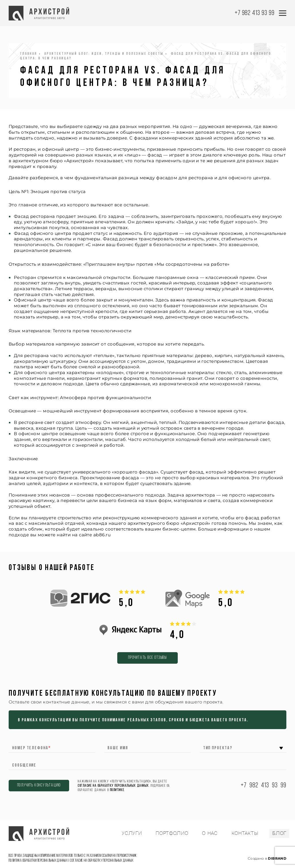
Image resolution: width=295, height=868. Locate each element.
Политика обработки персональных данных (38, 861)
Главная (29, 54)
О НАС (210, 833)
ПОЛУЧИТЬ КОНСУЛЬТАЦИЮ (39, 785)
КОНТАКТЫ (245, 833)
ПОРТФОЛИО (172, 833)
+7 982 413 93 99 (255, 13)
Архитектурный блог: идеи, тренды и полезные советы (104, 54)
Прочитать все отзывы (147, 658)
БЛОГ (279, 833)
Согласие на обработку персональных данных (102, 861)
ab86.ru (102, 535)
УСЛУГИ (132, 833)
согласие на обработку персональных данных (113, 786)
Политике (117, 790)
